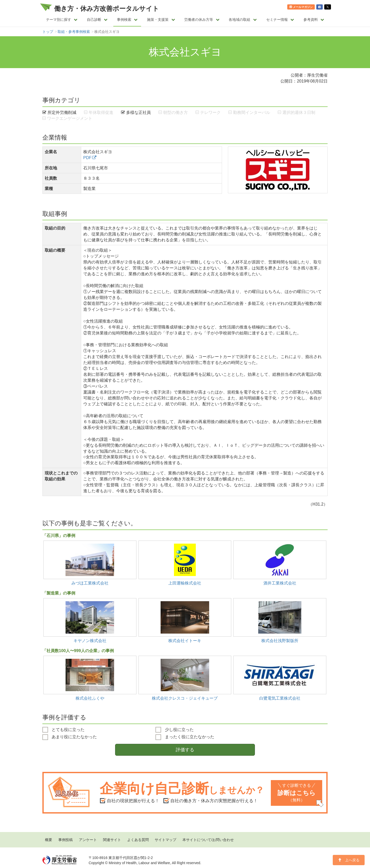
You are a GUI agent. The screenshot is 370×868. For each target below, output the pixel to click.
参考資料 (314, 20)
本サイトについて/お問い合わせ (208, 840)
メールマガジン (301, 7)
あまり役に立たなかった (70, 737)
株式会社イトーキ (185, 641)
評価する (185, 750)
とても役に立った (63, 730)
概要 (49, 840)
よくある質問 (138, 840)
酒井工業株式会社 (280, 583)
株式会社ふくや (90, 698)
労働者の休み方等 (202, 20)
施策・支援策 (161, 20)
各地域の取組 (243, 20)
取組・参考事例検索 (74, 32)
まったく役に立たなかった (185, 737)
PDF (87, 158)
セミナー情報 (280, 20)
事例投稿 (66, 840)
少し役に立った (174, 730)
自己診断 (97, 20)
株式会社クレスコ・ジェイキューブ (185, 698)
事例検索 (127, 20)
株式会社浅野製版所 (280, 641)
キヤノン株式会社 (90, 641)
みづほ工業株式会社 (90, 583)
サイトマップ (165, 840)
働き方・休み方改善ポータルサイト (107, 8)
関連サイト (112, 840)
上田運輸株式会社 (185, 583)
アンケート (88, 840)
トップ (48, 32)
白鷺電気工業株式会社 (280, 698)
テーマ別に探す (62, 20)
